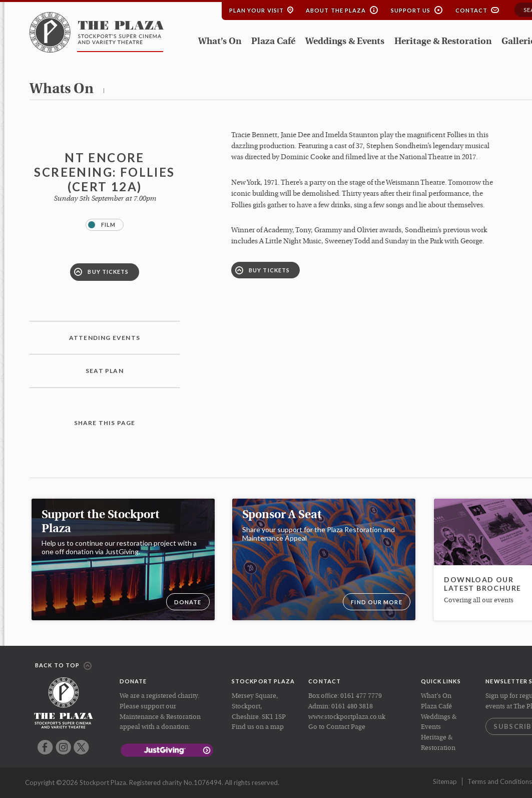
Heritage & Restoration (443, 42)
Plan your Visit (257, 10)
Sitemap (445, 781)
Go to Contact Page (337, 727)
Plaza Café (273, 42)
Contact (472, 10)
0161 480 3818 (352, 707)
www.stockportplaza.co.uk (347, 717)
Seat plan (105, 371)
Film (102, 225)
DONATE (188, 602)
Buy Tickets (101, 272)
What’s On (220, 42)
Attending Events (105, 338)
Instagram (63, 747)
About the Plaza (336, 10)
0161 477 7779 (361, 696)
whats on (62, 90)
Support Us (411, 10)
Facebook (45, 747)
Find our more (376, 602)
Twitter (81, 747)
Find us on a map (258, 727)
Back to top (63, 666)
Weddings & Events (345, 42)
